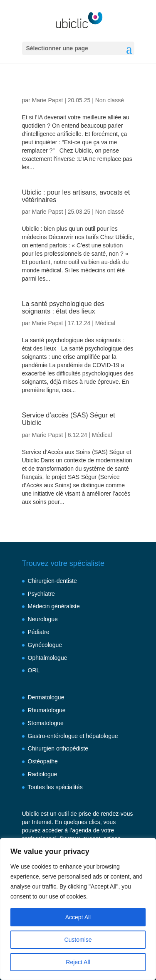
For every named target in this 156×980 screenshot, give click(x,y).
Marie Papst (48, 100)
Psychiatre (41, 594)
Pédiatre (39, 632)
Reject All (78, 962)
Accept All (78, 917)
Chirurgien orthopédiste (58, 748)
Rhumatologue (47, 710)
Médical (105, 323)
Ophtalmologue (48, 658)
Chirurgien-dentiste (52, 581)
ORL (34, 670)
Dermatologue (46, 697)
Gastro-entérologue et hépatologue (73, 736)
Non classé (110, 100)
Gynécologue (45, 645)
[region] (78, 909)
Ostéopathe (43, 761)
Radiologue (43, 774)
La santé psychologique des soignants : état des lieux (63, 307)
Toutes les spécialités (55, 787)
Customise (78, 940)
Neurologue (43, 619)
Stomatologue (46, 723)
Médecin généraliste (54, 606)
